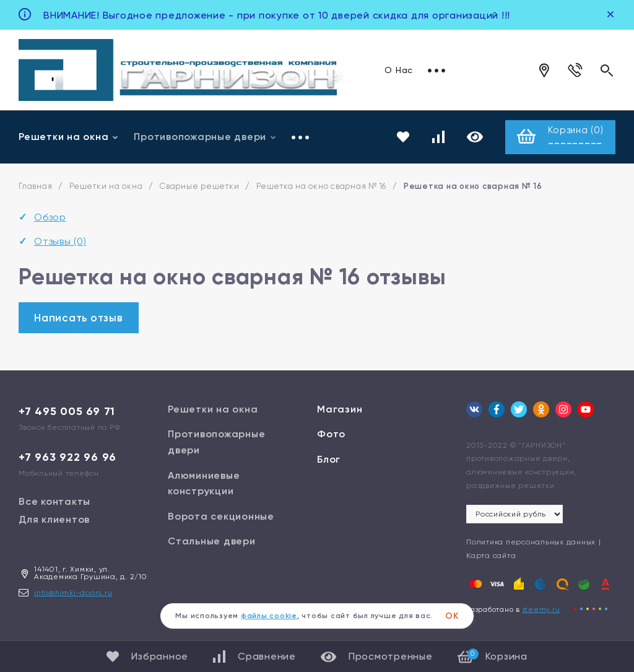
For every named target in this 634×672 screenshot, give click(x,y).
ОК (452, 616)
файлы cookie (269, 616)
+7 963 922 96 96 (67, 458)
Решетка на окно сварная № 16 (321, 187)
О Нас (399, 70)
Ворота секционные (221, 517)
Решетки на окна (69, 137)
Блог (329, 460)
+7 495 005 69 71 (67, 412)
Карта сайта (491, 556)
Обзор (50, 218)
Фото (331, 435)
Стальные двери (212, 542)
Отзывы (60, 242)
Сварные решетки (199, 187)
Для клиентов (54, 520)
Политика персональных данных (531, 543)
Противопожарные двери (205, 137)
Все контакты (54, 502)
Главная (35, 187)
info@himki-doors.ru (73, 593)
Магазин (340, 410)
